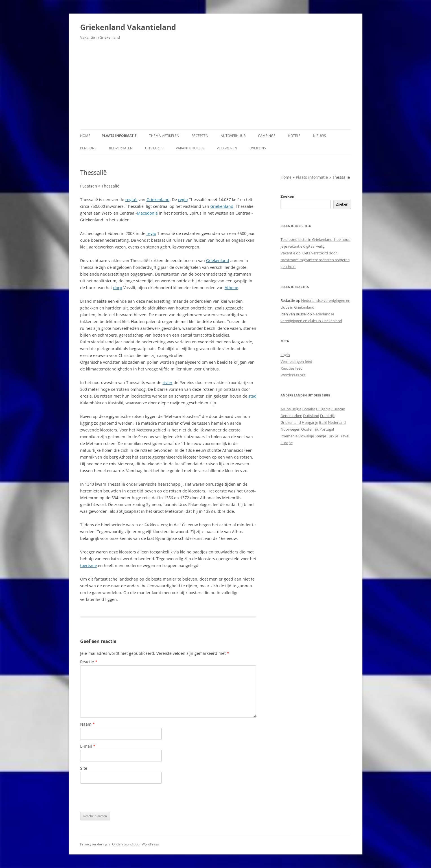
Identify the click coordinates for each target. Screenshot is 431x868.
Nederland (337, 422)
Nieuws (320, 136)
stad (252, 396)
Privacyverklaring (94, 844)
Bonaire (309, 409)
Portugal (327, 429)
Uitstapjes (154, 148)
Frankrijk (327, 416)
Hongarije (310, 422)
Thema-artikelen (164, 136)
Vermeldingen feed (296, 361)
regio (183, 199)
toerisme (88, 565)
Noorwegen (290, 429)
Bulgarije (323, 409)
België (297, 409)
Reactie (89, 662)
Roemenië (289, 436)
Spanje (320, 436)
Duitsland (311, 416)
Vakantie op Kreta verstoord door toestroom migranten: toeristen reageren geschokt (315, 260)
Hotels (294, 136)
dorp (118, 288)
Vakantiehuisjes (190, 148)
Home (85, 136)
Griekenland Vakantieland (128, 27)
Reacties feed (292, 368)
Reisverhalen (121, 148)
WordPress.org (293, 375)
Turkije (332, 436)
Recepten (200, 136)
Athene (231, 288)
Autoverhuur (233, 136)
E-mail (88, 746)
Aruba (286, 409)
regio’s (131, 199)
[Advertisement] (216, 87)
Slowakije (306, 436)
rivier (168, 382)
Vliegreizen (227, 148)
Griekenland (158, 199)
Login (285, 355)
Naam (87, 724)
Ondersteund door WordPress (135, 844)
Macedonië (147, 213)
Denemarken (291, 416)
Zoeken (287, 196)
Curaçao (338, 409)
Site (84, 768)
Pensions (88, 148)
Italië (323, 422)
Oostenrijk (310, 429)
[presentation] (123, 798)
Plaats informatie (119, 136)
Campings (267, 136)
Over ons (258, 148)
